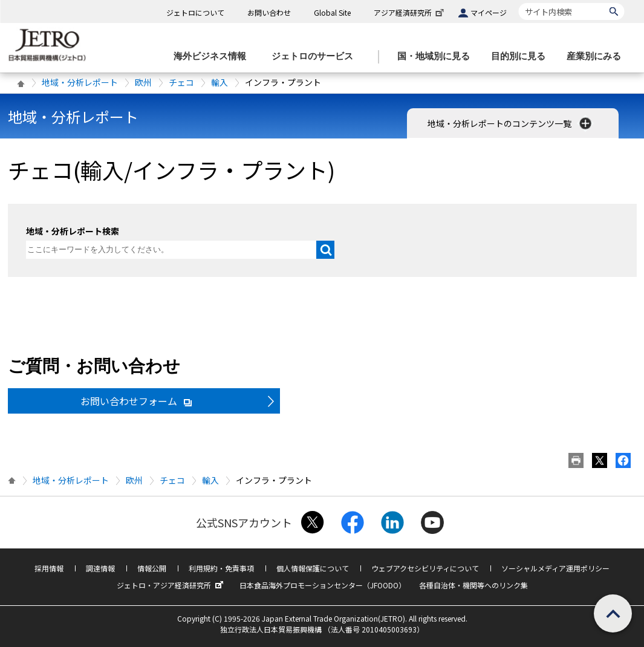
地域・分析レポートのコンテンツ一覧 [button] (511, 123)
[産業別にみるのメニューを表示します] (597, 57)
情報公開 (152, 568)
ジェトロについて (195, 12)
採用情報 (49, 568)
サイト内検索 (519, 3)
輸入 (220, 82)
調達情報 (100, 568)
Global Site (332, 12)
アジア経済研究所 (410, 12)
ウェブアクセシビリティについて (425, 568)
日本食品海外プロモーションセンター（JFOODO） (323, 585)
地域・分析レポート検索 (73, 231)
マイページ (489, 12)
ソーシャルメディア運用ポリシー (555, 568)
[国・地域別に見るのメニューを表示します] (437, 57)
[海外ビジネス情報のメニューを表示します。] (213, 57)
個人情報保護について (313, 568)
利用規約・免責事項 (221, 568)
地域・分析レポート (80, 82)
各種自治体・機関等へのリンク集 (473, 585)
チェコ (181, 82)
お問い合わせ (269, 12)
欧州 (143, 82)
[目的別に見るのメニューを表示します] (522, 57)
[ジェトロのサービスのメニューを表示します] (316, 57)
